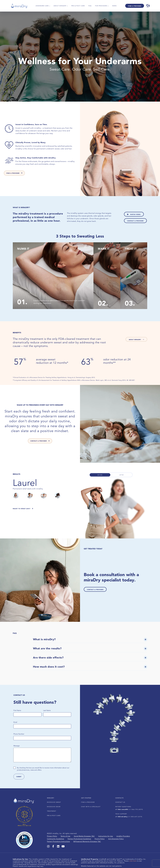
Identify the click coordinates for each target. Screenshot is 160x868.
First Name (17, 710)
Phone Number (19, 734)
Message (17, 746)
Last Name (47, 710)
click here (133, 861)
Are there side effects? (48, 658)
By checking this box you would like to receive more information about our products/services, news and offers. (43, 769)
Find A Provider (135, 6)
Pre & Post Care (78, 6)
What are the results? (47, 648)
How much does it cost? (49, 667)
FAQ (90, 6)
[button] (90, 640)
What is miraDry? (44, 639)
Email (16, 722)
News (114, 6)
